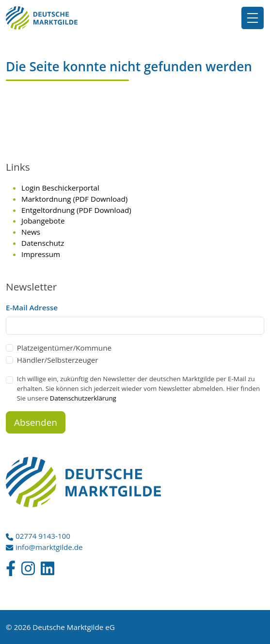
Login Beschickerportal (60, 188)
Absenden (36, 422)
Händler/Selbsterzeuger (58, 360)
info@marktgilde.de (49, 547)
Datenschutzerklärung (83, 398)
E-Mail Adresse (32, 307)
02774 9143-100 (43, 536)
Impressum (41, 254)
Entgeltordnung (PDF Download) (76, 210)
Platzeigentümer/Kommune (64, 348)
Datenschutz (43, 243)
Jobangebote (43, 221)
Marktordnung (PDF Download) (74, 199)
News (31, 232)
